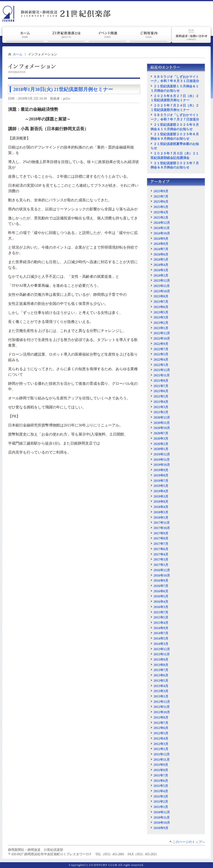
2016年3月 (161, 607)
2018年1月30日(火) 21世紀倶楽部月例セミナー (63, 89)
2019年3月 (161, 496)
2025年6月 (161, 202)
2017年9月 (161, 533)
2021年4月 (161, 402)
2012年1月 (161, 749)
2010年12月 (162, 812)
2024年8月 (161, 244)
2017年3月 (161, 559)
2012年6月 (161, 728)
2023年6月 (161, 307)
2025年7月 (161, 196)
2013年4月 (161, 686)
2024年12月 (162, 223)
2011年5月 (161, 786)
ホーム (18, 54)
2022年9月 (161, 344)
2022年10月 (162, 338)
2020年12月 (162, 417)
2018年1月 (161, 518)
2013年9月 (161, 660)
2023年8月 (161, 296)
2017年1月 (161, 565)
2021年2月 (161, 412)
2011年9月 (161, 765)
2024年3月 (161, 270)
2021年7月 (161, 386)
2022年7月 (161, 349)
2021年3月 (161, 407)
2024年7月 (161, 249)
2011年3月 (161, 796)
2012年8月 (161, 717)
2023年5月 (161, 312)
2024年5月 (161, 259)
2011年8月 (161, 770)
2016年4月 (161, 602)
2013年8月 (161, 665)
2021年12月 (162, 370)
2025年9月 (161, 191)
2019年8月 (161, 475)
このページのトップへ (189, 842)
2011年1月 (161, 807)
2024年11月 (162, 228)
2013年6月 (161, 675)
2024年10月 (162, 233)
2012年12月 (162, 702)
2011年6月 (161, 781)
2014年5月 (161, 638)
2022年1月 (161, 365)
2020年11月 (162, 423)
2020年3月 (161, 439)
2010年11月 (162, 817)
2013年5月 (161, 681)
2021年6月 (161, 391)
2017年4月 (161, 554)
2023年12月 (162, 281)
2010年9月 (161, 828)
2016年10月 (162, 575)
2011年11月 (162, 760)
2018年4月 (161, 507)
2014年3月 (161, 644)
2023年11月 (162, 286)
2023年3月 (161, 317)
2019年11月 (162, 460)
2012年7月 (161, 723)
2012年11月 (162, 707)
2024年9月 (161, 239)
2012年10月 (162, 712)
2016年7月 (161, 586)
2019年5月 (161, 486)
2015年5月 (161, 617)
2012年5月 (161, 733)
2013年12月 (162, 649)
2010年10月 (162, 823)
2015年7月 (161, 612)
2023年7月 (161, 302)
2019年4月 (161, 491)
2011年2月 (161, 802)
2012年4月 (161, 739)
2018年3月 (161, 512)
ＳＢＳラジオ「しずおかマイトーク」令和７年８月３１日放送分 (175, 79)
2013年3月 (161, 691)
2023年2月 (161, 323)
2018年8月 (161, 502)
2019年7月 (161, 481)
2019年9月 (161, 470)
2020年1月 (161, 449)
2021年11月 (162, 375)
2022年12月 (162, 333)
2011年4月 (161, 791)
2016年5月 (161, 596)
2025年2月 (161, 218)
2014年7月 (161, 633)
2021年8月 (161, 381)
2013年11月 (162, 654)
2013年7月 (161, 670)
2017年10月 (162, 528)
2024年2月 (161, 275)
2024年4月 (161, 265)
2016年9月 (161, 581)
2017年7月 (161, 544)
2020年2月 (161, 444)
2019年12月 (162, 454)
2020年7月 (161, 433)
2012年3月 (161, 744)
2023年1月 (161, 328)
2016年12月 (162, 570)
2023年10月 (162, 291)
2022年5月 (161, 354)
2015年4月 (161, 623)
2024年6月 (161, 254)
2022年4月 (161, 360)
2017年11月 (162, 523)
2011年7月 (161, 775)
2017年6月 (161, 549)
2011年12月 (162, 754)
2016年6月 (161, 591)
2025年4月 (161, 212)
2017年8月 (161, 538)
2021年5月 (161, 396)
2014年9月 (161, 628)
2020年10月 (162, 428)
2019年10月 (162, 465)
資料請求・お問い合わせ (191, 35)
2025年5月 (161, 207)
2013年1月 (161, 696)
